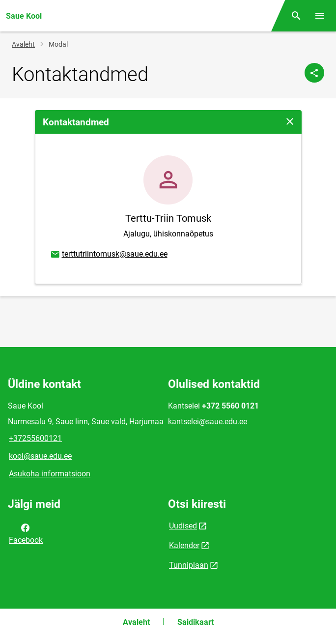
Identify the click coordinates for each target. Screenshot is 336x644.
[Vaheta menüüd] (320, 16)
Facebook (26, 533)
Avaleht (23, 44)
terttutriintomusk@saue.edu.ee (109, 255)
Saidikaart (196, 622)
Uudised (183, 526)
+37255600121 (35, 438)
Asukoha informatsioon (50, 474)
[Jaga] (314, 73)
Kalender (184, 545)
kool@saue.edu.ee (40, 456)
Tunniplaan (189, 565)
